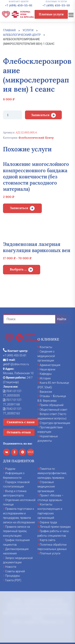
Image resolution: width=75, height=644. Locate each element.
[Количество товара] (12, 115)
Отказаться (38, 631)
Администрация (50, 365)
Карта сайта (48, 540)
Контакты (46, 347)
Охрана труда (48, 522)
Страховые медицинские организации (46, 487)
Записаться (40, 115)
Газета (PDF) (13, 580)
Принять (37, 616)
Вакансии (46, 392)
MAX (31, 452)
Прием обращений (51, 405)
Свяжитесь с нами (21, 422)
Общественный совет (53, 410)
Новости (11, 567)
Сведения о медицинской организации (46, 356)
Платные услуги (51, 14)
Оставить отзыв (19, 432)
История (45, 378)
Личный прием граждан (55, 527)
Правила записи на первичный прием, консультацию (16, 531)
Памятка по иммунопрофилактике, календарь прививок (52, 473)
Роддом (10, 469)
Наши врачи (47, 369)
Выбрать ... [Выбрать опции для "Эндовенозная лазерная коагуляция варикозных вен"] (18, 269)
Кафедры (46, 374)
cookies (42, 597)
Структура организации (55, 423)
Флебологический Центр (36, 138)
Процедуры (13, 576)
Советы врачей (15, 571)
